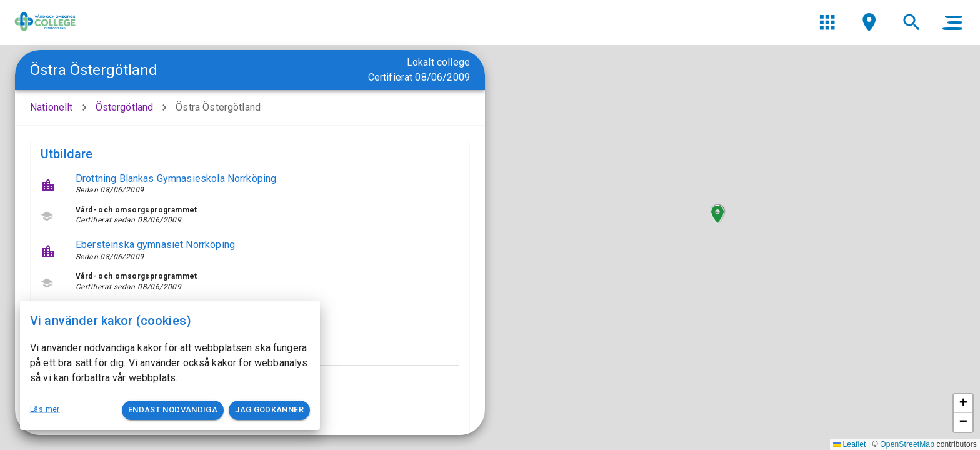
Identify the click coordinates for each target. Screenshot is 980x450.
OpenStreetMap (907, 444)
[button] (717, 214)
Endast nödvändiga (173, 410)
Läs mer (45, 409)
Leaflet (850, 444)
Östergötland (125, 107)
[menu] (827, 22)
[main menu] (952, 22)
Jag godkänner (269, 410)
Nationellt (52, 107)
